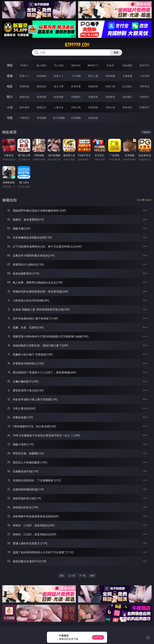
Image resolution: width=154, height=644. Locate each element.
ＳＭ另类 (145, 76)
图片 (10, 97)
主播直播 (127, 76)
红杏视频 (76, 118)
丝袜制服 (110, 76)
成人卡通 (59, 86)
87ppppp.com (77, 45)
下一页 (82, 576)
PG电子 (24, 65)
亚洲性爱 (24, 86)
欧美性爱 (76, 86)
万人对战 (59, 65)
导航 (10, 118)
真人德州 (42, 65)
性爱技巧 (145, 107)
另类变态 (145, 86)
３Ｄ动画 (76, 76)
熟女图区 (127, 97)
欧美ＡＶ (59, 76)
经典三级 (110, 86)
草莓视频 (42, 118)
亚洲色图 (42, 97)
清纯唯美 (110, 97)
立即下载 (98, 637)
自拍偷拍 (42, 76)
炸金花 (110, 65)
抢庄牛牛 (145, 65)
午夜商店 (24, 118)
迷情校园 (93, 107)
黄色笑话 (127, 107)
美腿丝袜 (93, 97)
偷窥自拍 (24, 97)
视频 (10, 76)
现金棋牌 (127, 65)
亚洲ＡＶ (24, 76)
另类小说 (110, 107)
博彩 (10, 65)
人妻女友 (59, 107)
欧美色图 (59, 97)
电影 (10, 86)
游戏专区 (76, 65)
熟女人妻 (93, 76)
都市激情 (24, 107)
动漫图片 (76, 97)
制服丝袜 (93, 86)
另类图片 (145, 97)
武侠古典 (76, 107)
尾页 (92, 576)
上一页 (72, 576)
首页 (62, 576)
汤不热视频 (59, 118)
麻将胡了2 (93, 65)
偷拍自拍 (42, 86)
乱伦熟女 (127, 86)
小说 (10, 107)
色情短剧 (93, 118)
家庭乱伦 (42, 107)
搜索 (116, 52)
